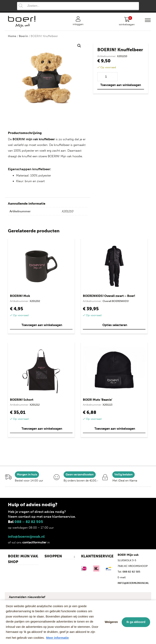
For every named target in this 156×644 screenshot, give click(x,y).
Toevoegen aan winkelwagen (121, 85)
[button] (79, 46)
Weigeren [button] (111, 622)
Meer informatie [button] (57, 638)
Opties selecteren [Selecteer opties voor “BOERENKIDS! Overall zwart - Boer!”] (115, 325)
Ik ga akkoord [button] (136, 622)
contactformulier (34, 542)
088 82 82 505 (131, 572)
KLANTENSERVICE (96, 556)
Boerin (23, 36)
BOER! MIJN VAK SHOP (23, 559)
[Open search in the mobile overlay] (78, 6)
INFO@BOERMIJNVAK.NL (133, 583)
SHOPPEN (53, 556)
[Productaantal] (107, 77)
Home (12, 36)
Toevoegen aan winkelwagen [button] (42, 325)
